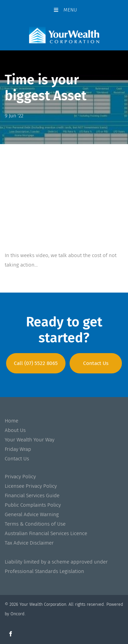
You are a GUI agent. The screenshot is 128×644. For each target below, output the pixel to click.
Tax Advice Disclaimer (29, 543)
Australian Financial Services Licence (46, 533)
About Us (15, 430)
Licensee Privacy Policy (31, 486)
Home (11, 421)
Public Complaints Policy (33, 505)
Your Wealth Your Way (30, 440)
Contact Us (96, 358)
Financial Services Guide (32, 496)
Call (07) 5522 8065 (36, 358)
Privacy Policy (20, 477)
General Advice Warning (32, 514)
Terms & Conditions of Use (35, 524)
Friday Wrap (18, 449)
